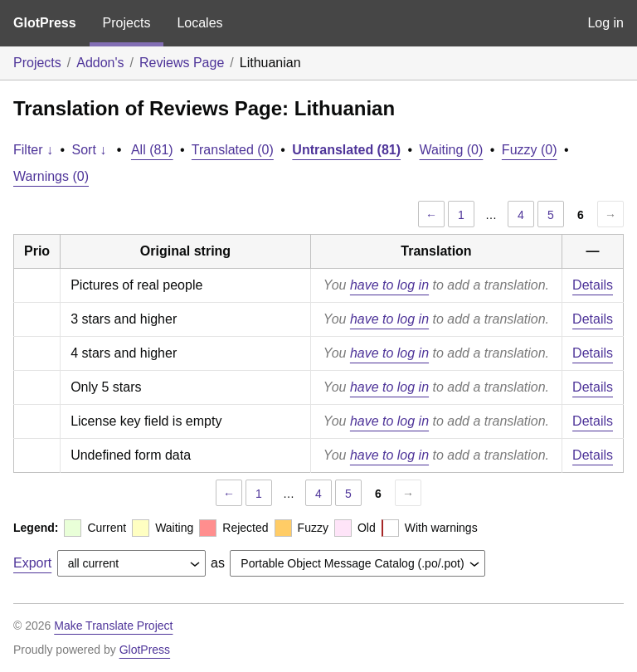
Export (32, 563)
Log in (605, 23)
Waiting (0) (452, 150)
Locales (199, 23)
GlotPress (45, 23)
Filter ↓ (33, 150)
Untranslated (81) (346, 150)
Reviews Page (182, 63)
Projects (127, 23)
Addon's (100, 63)
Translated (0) (233, 150)
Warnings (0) (51, 176)
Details (593, 285)
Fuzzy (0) (530, 150)
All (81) (152, 150)
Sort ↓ (90, 150)
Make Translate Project (113, 626)
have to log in (389, 285)
